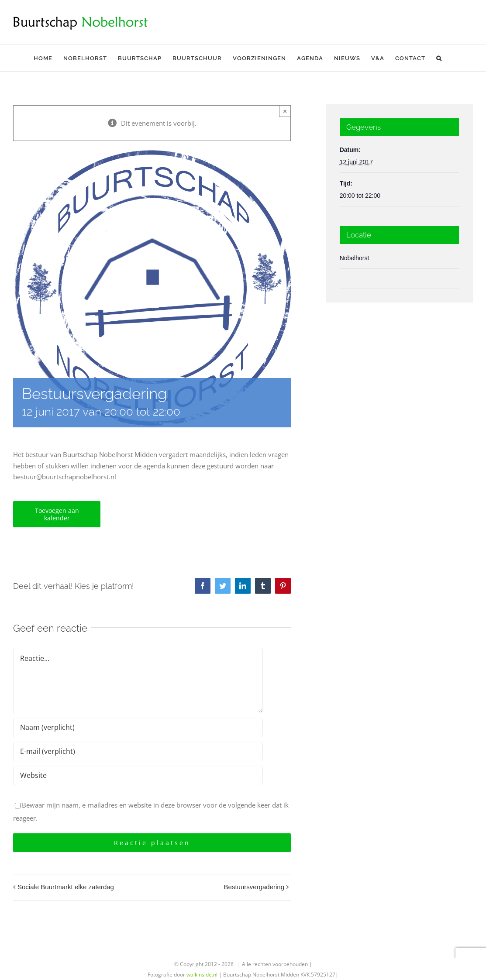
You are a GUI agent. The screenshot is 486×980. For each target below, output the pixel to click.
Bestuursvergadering (254, 887)
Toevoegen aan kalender (57, 514)
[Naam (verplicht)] (138, 727)
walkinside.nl (202, 975)
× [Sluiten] (285, 111)
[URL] (138, 775)
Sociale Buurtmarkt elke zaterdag (66, 887)
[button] (439, 58)
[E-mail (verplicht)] (138, 751)
